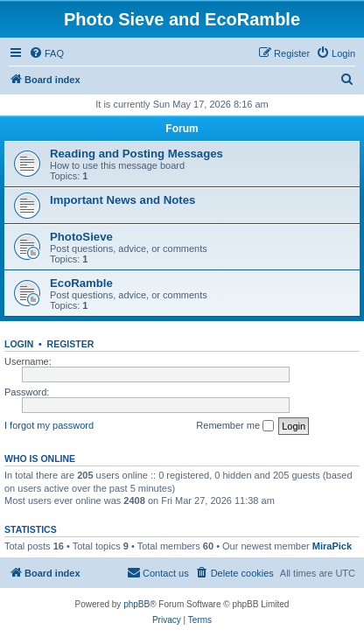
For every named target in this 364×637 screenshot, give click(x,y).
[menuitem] (46, 53)
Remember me (235, 426)
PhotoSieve (81, 237)
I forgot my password (49, 425)
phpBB (136, 604)
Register (71, 344)
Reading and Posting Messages (136, 154)
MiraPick (332, 546)
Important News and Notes (122, 200)
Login (19, 344)
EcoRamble (81, 283)
